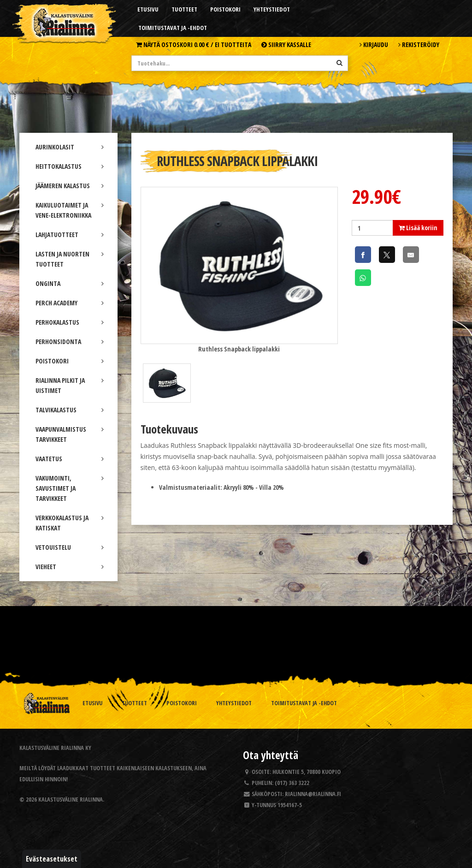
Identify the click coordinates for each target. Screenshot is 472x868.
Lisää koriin (418, 228)
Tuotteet (184, 9)
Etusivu (148, 9)
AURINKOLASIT (70, 147)
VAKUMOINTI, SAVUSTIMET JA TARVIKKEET (70, 488)
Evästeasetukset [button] (52, 859)
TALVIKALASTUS (70, 410)
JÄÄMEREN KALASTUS (70, 186)
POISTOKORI (70, 361)
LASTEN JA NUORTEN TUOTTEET (70, 259)
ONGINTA (70, 283)
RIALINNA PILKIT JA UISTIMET (70, 385)
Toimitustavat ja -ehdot (173, 28)
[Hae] (339, 63)
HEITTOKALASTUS (70, 166)
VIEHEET (70, 567)
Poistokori (225, 9)
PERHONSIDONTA (70, 342)
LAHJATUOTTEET (70, 235)
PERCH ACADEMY (70, 303)
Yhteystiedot (272, 9)
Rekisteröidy (419, 45)
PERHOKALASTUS (70, 322)
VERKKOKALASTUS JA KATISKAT (70, 523)
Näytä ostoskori (194, 45)
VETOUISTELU (70, 547)
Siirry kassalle (286, 45)
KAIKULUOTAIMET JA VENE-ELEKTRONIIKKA (70, 210)
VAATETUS (70, 459)
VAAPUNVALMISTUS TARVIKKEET (70, 434)
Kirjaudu (374, 45)
